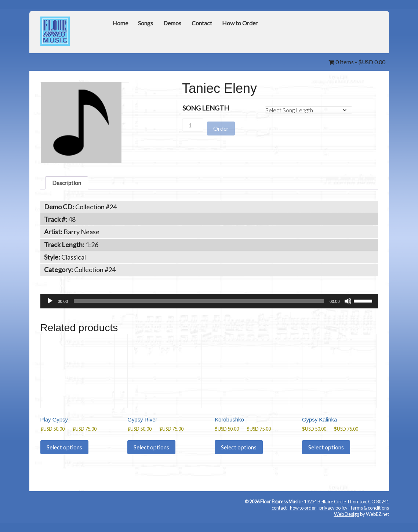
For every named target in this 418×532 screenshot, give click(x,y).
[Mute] (348, 303)
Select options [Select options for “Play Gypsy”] (64, 455)
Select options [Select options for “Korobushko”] (239, 455)
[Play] (50, 303)
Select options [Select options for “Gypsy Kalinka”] (326, 455)
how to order (303, 515)
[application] (209, 303)
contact (279, 515)
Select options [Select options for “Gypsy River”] (151, 455)
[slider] (199, 303)
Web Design (347, 522)
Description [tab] (69, 184)
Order (221, 125)
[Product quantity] (193, 125)
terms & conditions (370, 515)
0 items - (354, 62)
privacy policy (333, 515)
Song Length (206, 108)
